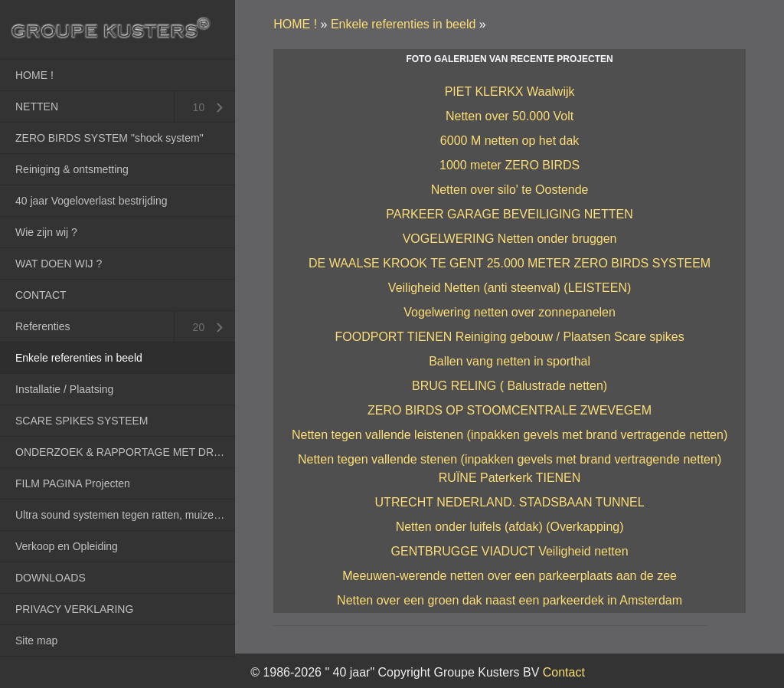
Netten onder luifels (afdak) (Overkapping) (510, 527)
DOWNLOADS (51, 578)
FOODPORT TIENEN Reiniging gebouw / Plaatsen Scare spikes (509, 337)
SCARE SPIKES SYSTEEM (82, 421)
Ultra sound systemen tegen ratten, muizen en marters (125, 515)
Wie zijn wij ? (46, 232)
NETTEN (37, 106)
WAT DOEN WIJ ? (59, 264)
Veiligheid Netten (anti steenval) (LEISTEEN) (510, 288)
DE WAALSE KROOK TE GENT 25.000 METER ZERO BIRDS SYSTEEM (510, 263)
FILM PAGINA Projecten (73, 483)
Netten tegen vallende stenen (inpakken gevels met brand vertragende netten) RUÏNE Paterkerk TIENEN (510, 468)
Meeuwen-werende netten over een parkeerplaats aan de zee (510, 576)
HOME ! (34, 75)
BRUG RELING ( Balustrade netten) (510, 386)
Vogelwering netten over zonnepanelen (510, 312)
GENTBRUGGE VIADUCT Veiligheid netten (510, 551)
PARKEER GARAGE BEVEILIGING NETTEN (509, 214)
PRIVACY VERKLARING (74, 609)
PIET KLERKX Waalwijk (510, 92)
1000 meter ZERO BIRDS (510, 165)
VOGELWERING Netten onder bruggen (510, 239)
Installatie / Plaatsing (64, 389)
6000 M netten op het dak (510, 141)
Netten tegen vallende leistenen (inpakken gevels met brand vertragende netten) (510, 435)
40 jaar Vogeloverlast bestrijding (91, 201)
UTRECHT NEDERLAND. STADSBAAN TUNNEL (510, 502)
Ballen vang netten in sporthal (510, 361)
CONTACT (41, 295)
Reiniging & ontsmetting (72, 169)
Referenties (43, 326)
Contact (564, 672)
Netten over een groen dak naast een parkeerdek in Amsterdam (510, 600)
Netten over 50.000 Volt (510, 116)
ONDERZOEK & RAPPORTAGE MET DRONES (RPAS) (125, 452)
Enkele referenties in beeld (79, 358)
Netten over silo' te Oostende (510, 190)
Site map (36, 640)
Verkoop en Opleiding (67, 546)
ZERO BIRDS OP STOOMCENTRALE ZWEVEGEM (510, 410)
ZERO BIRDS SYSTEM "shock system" (109, 138)
